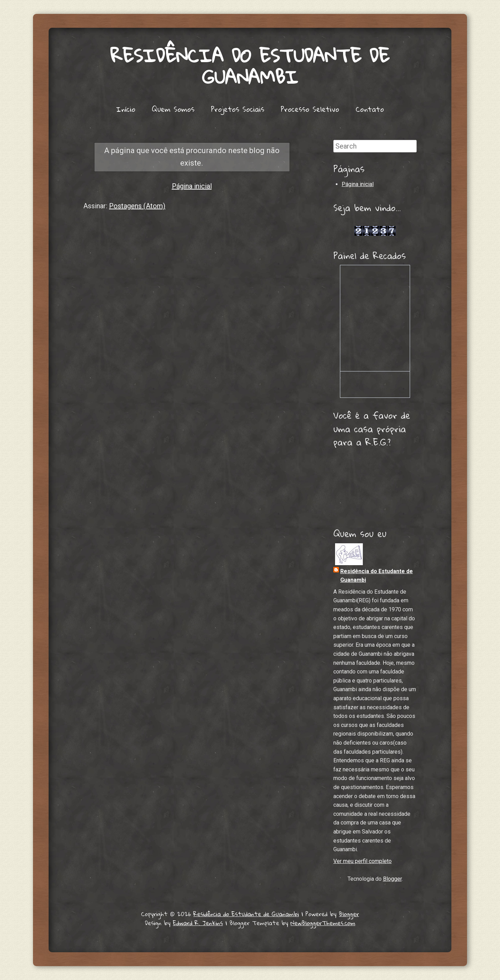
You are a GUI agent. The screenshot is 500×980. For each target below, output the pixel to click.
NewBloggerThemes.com (323, 923)
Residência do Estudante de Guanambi (250, 66)
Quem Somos (173, 109)
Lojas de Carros (375, 223)
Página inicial (192, 186)
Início (126, 109)
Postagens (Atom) (137, 206)
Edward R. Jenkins (198, 923)
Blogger (392, 879)
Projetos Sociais (237, 109)
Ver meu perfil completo (362, 861)
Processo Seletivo (310, 109)
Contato (370, 109)
